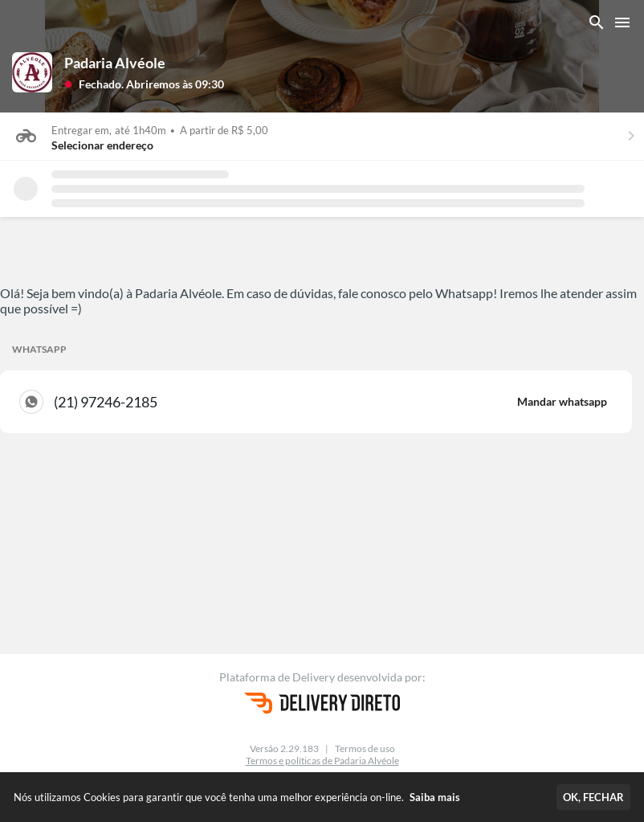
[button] (144, 83)
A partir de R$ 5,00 (224, 130)
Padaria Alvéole (115, 63)
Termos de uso (365, 748)
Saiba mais (435, 797)
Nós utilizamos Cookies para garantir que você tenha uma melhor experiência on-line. (237, 797)
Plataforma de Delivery (278, 677)
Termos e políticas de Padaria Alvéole (322, 761)
